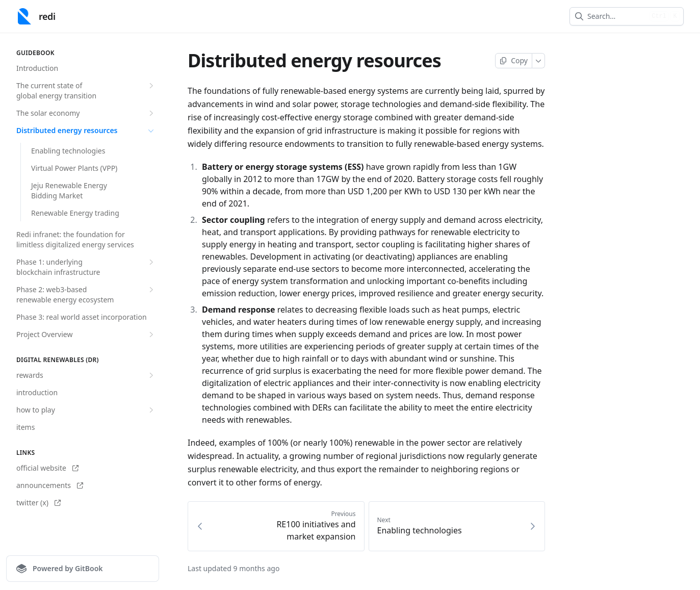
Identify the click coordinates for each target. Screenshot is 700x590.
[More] (539, 61)
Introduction (37, 68)
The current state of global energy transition (86, 91)
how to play (86, 410)
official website (47, 468)
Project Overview (86, 335)
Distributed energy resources (86, 131)
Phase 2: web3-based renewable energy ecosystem (86, 294)
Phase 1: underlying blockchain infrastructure (86, 267)
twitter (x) (38, 503)
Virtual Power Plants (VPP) (74, 168)
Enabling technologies (68, 151)
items (25, 427)
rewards (86, 375)
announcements (50, 485)
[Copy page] (514, 61)
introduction (37, 392)
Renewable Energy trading (75, 213)
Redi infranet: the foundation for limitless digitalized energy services (75, 239)
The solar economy (86, 113)
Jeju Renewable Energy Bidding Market (69, 190)
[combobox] (616, 16)
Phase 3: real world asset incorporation (82, 317)
